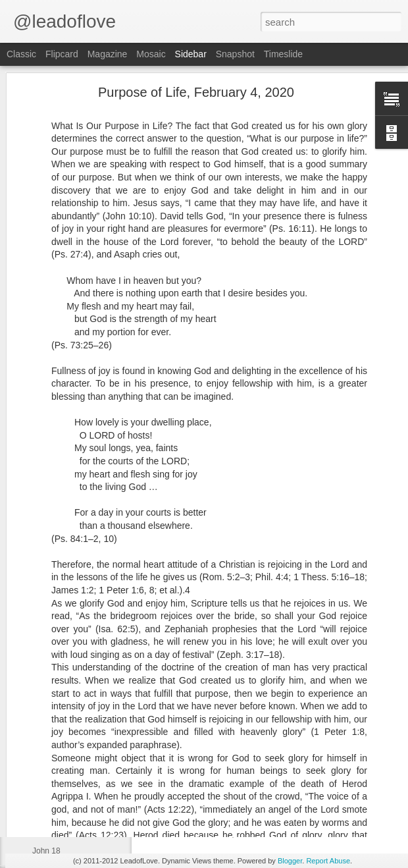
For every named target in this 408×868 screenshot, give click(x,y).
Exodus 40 (51, 821)
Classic (21, 54)
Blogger (290, 861)
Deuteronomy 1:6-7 (66, 732)
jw (312, 775)
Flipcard (62, 54)
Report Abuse (328, 861)
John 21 (46, 762)
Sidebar (191, 54)
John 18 (46, 851)
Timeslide (283, 54)
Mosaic (151, 54)
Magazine (108, 54)
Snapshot (235, 54)
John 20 (46, 792)
